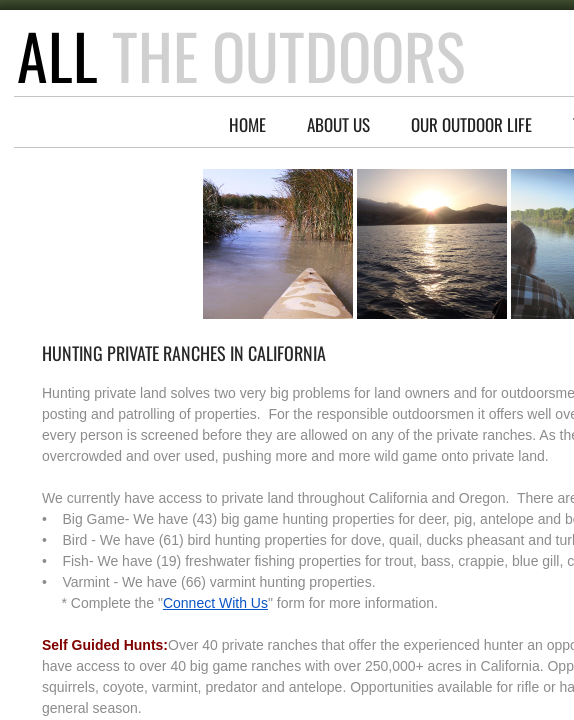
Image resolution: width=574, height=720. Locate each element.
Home (247, 124)
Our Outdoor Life (471, 124)
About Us (338, 124)
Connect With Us (215, 603)
